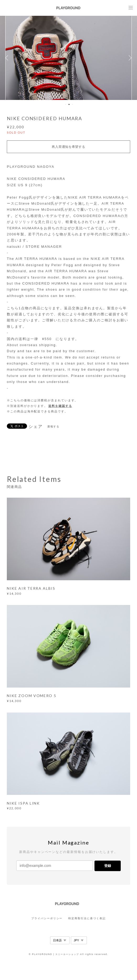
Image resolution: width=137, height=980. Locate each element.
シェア (36, 427)
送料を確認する (60, 406)
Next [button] (129, 58)
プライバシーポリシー (47, 918)
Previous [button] (8, 58)
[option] (68, 58)
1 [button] (66, 104)
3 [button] (72, 104)
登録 (108, 866)
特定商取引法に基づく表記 (87, 918)
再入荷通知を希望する (68, 147)
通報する (54, 426)
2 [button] (69, 104)
